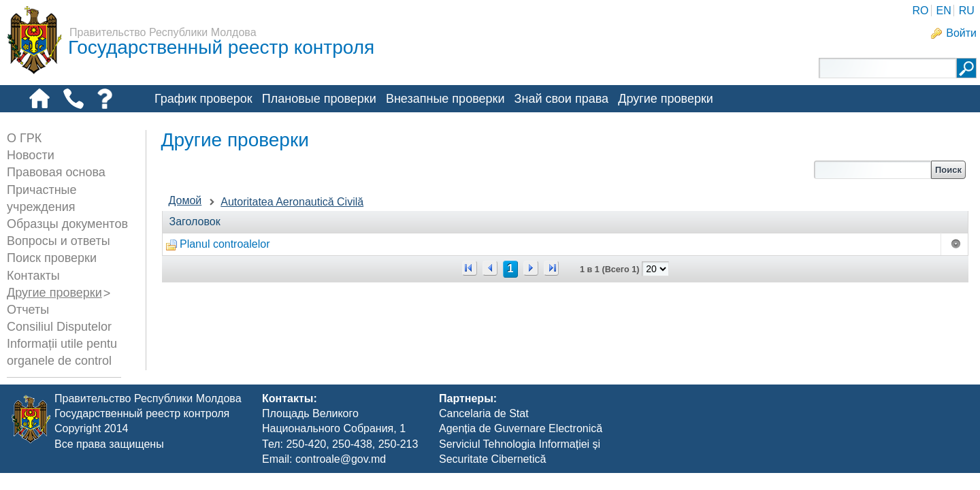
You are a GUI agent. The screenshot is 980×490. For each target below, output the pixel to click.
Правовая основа (56, 172)
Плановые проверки (319, 99)
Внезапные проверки (445, 99)
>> (551, 268)
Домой (185, 200)
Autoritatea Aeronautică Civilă (292, 202)
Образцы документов (67, 224)
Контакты (33, 276)
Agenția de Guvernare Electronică (521, 446)
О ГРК (24, 138)
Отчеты (28, 310)
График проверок (203, 99)
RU (967, 11)
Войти (961, 33)
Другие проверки (666, 99)
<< (470, 268)
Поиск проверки (52, 258)
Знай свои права (561, 99)
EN (943, 11)
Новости (31, 155)
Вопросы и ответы (59, 241)
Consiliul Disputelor (59, 327)
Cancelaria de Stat (484, 430)
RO (920, 11)
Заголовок (195, 222)
